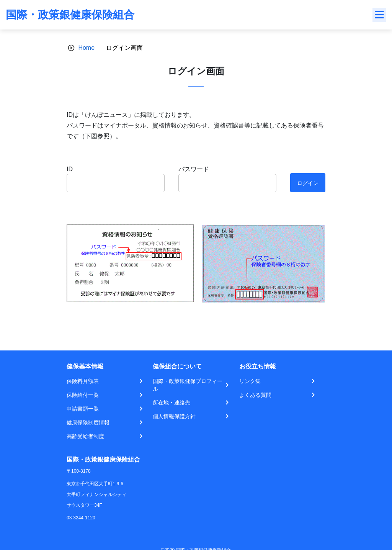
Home (86, 48)
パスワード (194, 169)
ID (70, 169)
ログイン (308, 183)
